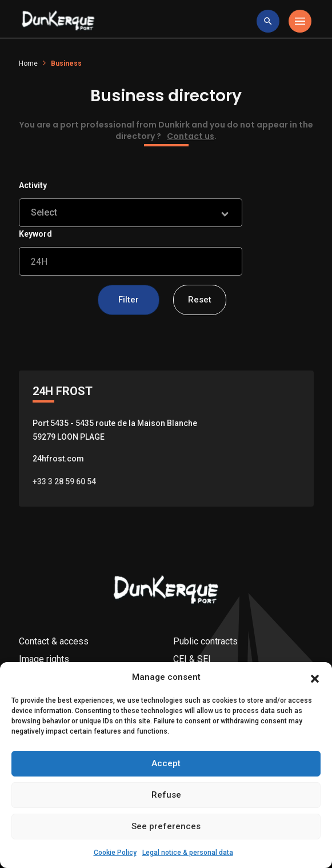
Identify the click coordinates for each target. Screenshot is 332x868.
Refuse (166, 810)
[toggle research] (268, 21)
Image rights (44, 659)
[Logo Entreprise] (58, 21)
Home (28, 63)
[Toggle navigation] (300, 21)
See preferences (166, 841)
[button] (315, 692)
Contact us (191, 136)
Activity (33, 185)
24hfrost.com (58, 459)
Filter (129, 300)
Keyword (35, 234)
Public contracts (205, 641)
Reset (200, 300)
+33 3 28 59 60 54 (64, 481)
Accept (166, 778)
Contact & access (54, 641)
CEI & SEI (192, 659)
